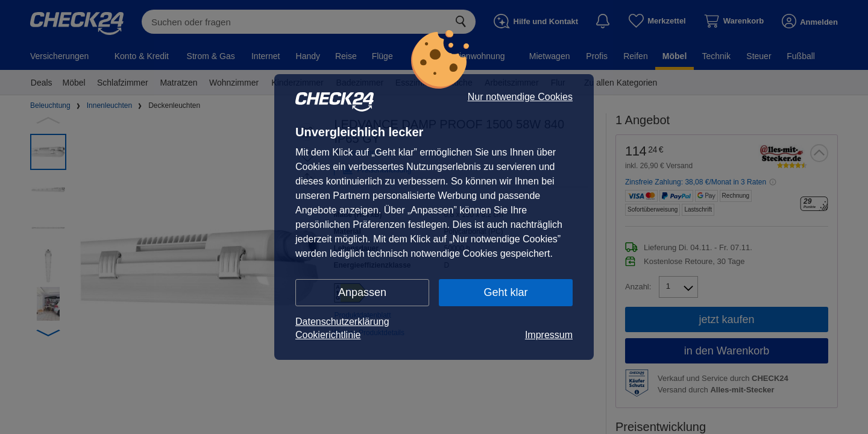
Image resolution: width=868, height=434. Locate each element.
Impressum (549, 335)
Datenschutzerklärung (342, 322)
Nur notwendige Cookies (520, 97)
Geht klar (505, 292)
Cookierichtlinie (328, 335)
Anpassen (362, 292)
